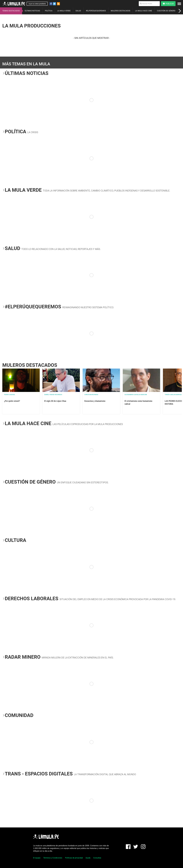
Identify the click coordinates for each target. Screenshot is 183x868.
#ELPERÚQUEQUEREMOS (96, 11)
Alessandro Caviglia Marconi (136, 395)
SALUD (78, 11)
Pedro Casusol (10, 395)
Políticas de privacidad (74, 858)
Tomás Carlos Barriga (173, 395)
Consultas (97, 858)
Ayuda (88, 858)
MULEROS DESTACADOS (121, 11)
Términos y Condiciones (53, 858)
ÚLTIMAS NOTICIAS (32, 11)
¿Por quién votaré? (12, 401)
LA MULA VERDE (64, 11)
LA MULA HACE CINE (144, 11)
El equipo (37, 858)
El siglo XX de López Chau (55, 401)
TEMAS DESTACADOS (11, 11)
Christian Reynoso (91, 395)
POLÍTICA (49, 11)
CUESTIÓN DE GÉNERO (166, 11)
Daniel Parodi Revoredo (53, 395)
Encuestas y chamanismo (95, 401)
